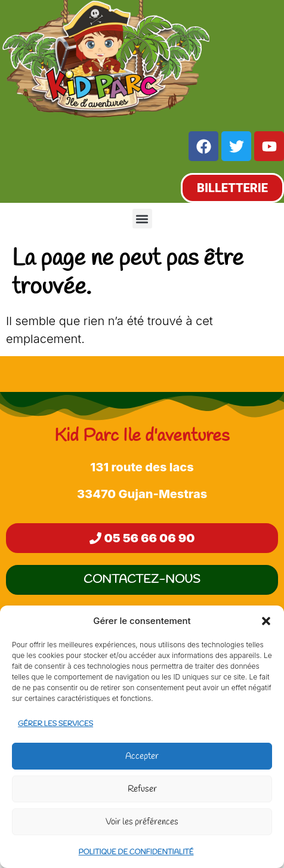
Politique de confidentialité (136, 852)
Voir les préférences (142, 822)
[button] (266, 621)
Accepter (142, 756)
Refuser (142, 789)
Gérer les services (55, 724)
